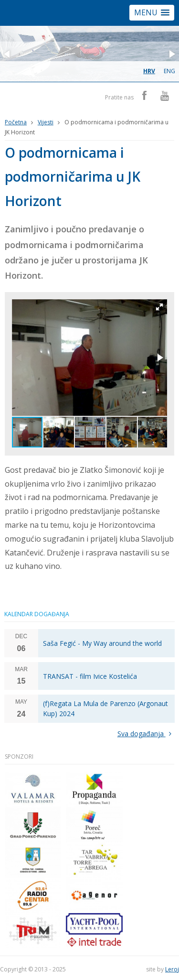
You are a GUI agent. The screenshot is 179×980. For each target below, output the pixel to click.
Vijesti (46, 122)
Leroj (172, 969)
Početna (16, 122)
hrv (149, 71)
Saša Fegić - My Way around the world (102, 643)
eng (169, 71)
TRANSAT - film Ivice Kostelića (90, 676)
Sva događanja (146, 734)
